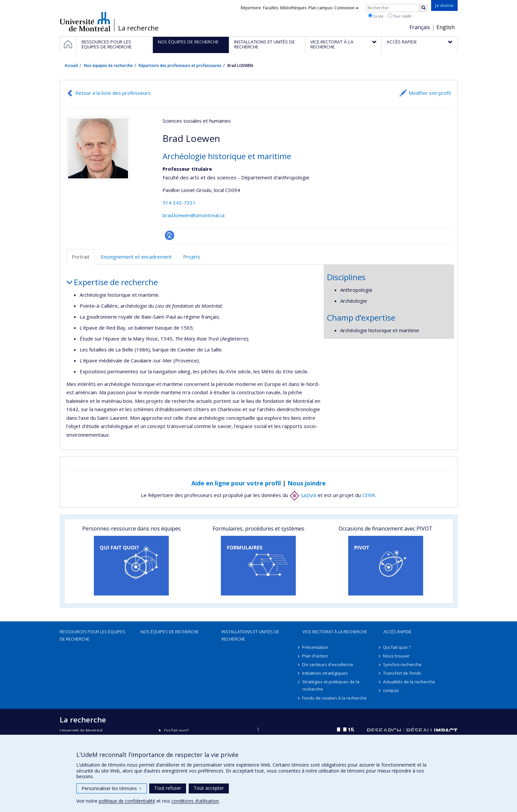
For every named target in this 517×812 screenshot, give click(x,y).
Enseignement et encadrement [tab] (136, 257)
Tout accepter (209, 788)
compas (391, 690)
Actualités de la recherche (409, 682)
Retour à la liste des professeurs (113, 93)
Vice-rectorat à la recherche (335, 632)
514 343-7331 (179, 203)
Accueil (71, 65)
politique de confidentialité (127, 801)
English (446, 27)
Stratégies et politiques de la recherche (331, 685)
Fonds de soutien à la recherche (335, 698)
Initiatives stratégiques (325, 673)
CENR (369, 495)
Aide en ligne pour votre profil (236, 483)
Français (420, 27)
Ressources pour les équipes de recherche (93, 635)
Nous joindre (307, 483)
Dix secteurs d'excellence (328, 664)
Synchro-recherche (403, 664)
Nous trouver (397, 656)
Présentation (316, 647)
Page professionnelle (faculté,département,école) (170, 235)
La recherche (138, 28)
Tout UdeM (400, 16)
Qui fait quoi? (176, 731)
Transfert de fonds (402, 673)
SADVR (303, 495)
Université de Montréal (85, 22)
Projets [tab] (192, 257)
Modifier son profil (430, 93)
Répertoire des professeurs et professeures (180, 65)
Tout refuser (168, 788)
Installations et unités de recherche (250, 635)
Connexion (346, 8)
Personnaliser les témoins (112, 788)
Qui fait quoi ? (397, 647)
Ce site (376, 16)
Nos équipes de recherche (108, 65)
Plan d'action (315, 656)
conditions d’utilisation (195, 801)
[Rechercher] (423, 8)
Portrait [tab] (81, 257)
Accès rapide (397, 632)
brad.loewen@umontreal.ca (194, 215)
